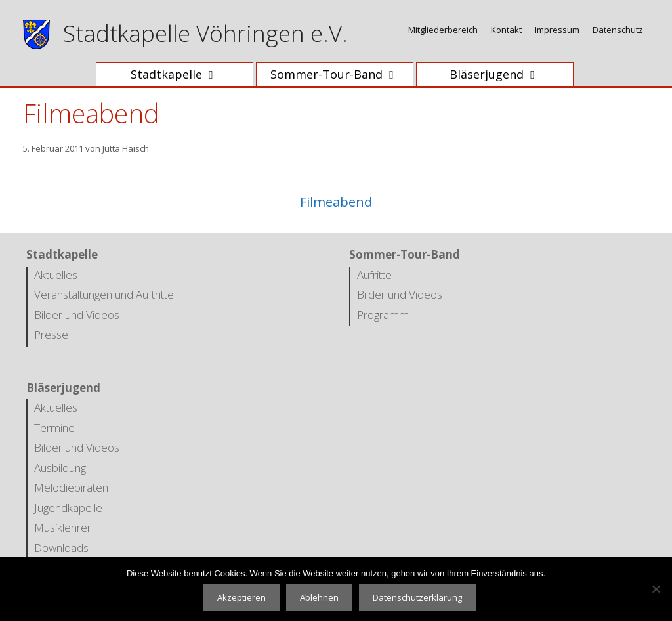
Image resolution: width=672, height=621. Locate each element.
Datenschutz (618, 30)
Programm (383, 315)
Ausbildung (60, 468)
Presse (51, 334)
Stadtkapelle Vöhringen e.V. (205, 33)
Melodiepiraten (71, 487)
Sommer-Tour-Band (341, 75)
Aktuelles (56, 275)
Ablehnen (319, 597)
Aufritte (374, 275)
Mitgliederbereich (443, 30)
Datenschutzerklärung (417, 597)
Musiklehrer (63, 527)
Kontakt (506, 30)
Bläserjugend (501, 75)
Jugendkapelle (68, 508)
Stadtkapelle (181, 75)
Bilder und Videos (77, 315)
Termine (54, 428)
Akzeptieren (241, 597)
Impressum (557, 30)
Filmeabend (336, 202)
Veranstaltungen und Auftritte (104, 294)
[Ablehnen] (656, 589)
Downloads (61, 548)
